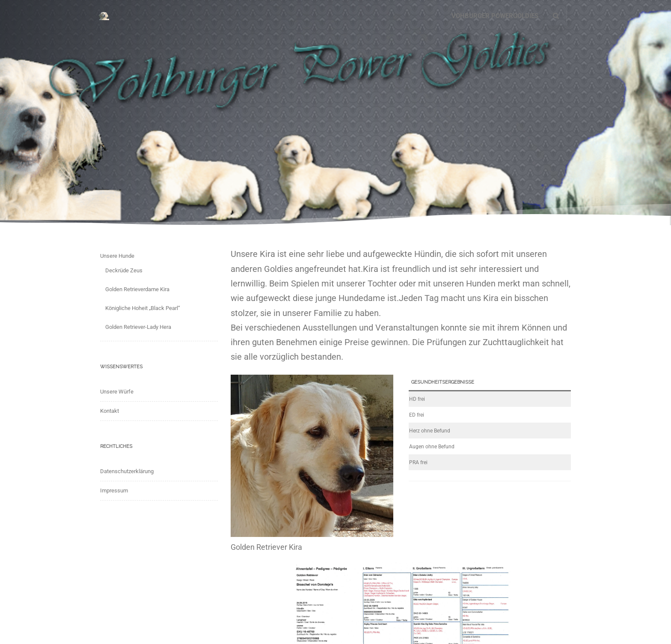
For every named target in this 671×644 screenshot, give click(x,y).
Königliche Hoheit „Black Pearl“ (143, 308)
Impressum (114, 490)
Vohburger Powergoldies (495, 16)
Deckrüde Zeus (124, 270)
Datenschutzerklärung (127, 471)
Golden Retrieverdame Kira (137, 289)
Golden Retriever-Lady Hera (138, 327)
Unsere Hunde (117, 256)
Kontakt (110, 411)
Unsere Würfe (117, 392)
